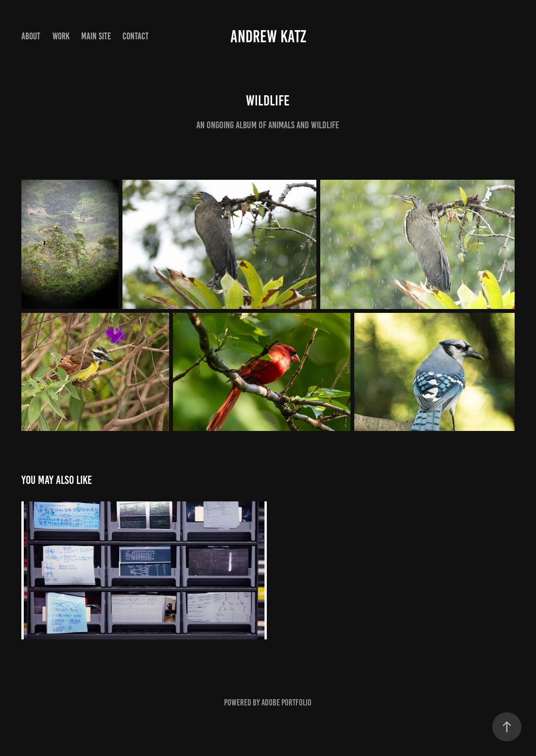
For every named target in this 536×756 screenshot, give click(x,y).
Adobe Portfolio (286, 703)
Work (61, 36)
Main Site (96, 36)
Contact (136, 36)
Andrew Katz (268, 36)
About (31, 36)
